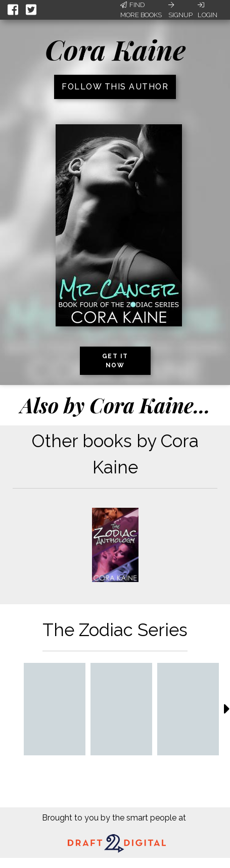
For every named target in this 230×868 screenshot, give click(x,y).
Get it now (115, 361)
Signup (180, 10)
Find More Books (141, 10)
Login (208, 10)
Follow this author (115, 87)
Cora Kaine (115, 50)
